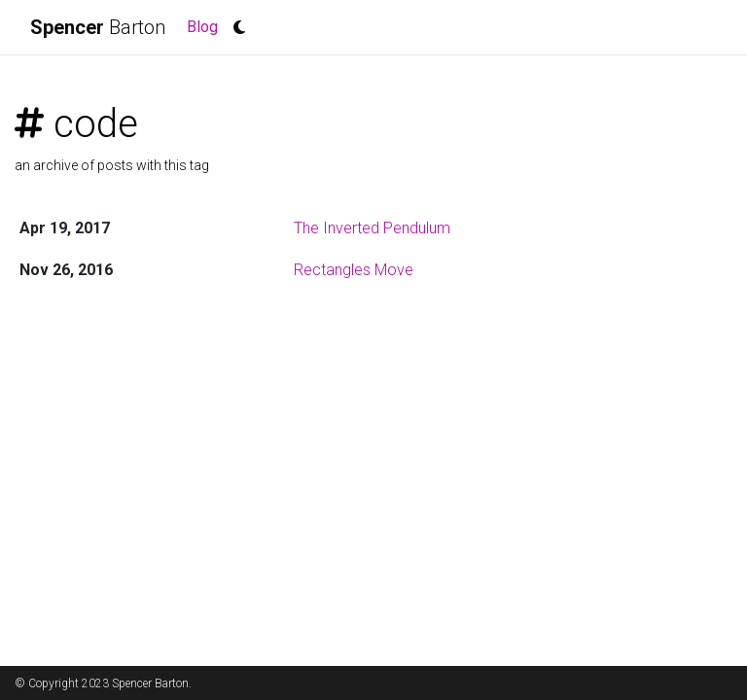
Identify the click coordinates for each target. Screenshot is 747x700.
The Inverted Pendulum (372, 228)
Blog (205, 25)
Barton (98, 27)
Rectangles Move (354, 270)
